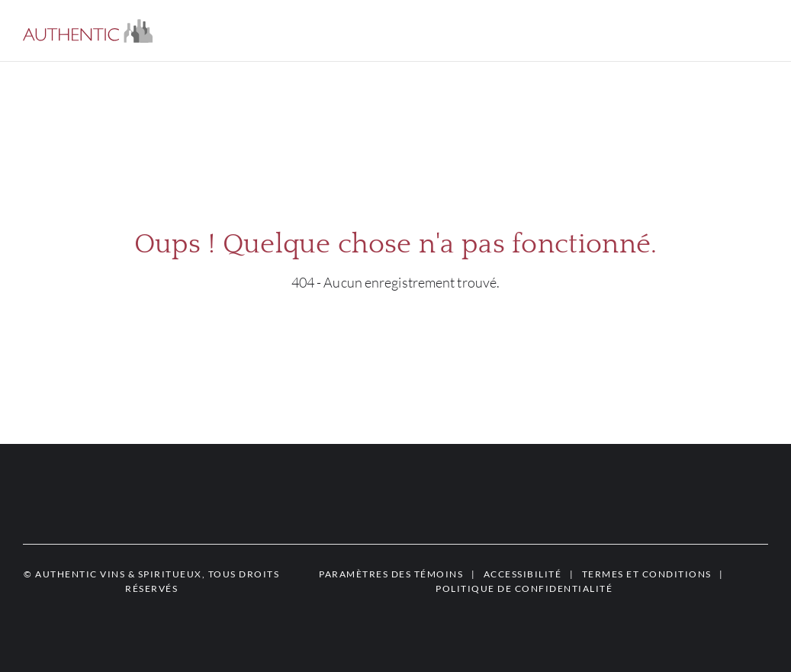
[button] (88, 31)
